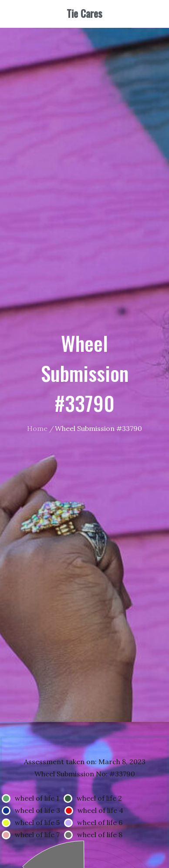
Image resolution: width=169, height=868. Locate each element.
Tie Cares (84, 13)
